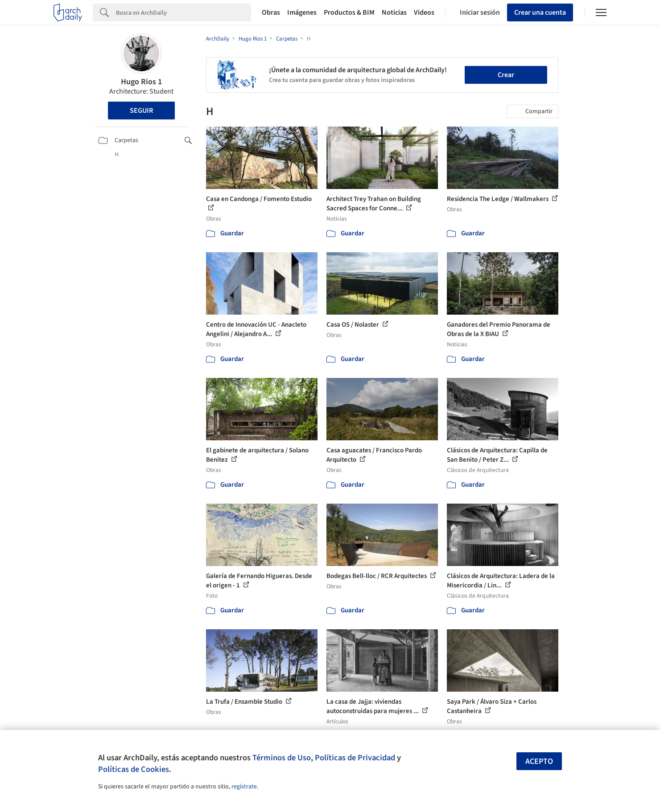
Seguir (141, 111)
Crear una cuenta (540, 12)
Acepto (539, 761)
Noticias (394, 12)
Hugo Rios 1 (141, 82)
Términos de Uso (282, 758)
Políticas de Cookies (134, 769)
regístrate (244, 787)
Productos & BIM (349, 12)
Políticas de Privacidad (355, 758)
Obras (271, 12)
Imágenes (302, 12)
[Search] (184, 12)
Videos (424, 12)
